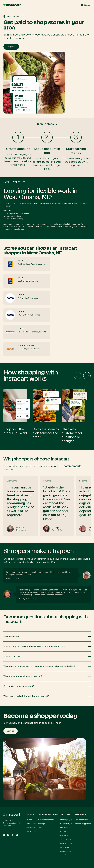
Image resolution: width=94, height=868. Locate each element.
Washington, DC (66, 824)
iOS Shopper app (81, 820)
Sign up (11, 47)
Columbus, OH (66, 855)
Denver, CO (65, 832)
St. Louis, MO (65, 847)
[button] (47, 148)
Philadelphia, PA (66, 820)
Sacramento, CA (66, 839)
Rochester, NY (66, 851)
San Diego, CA (66, 828)
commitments (72, 466)
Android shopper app (83, 824)
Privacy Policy (8, 820)
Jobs (40, 828)
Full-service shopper (46, 820)
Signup (6, 182)
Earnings (42, 824)
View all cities (65, 859)
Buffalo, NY (65, 836)
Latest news (31, 824)
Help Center (31, 832)
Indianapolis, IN (66, 843)
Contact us (31, 828)
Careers (29, 820)
